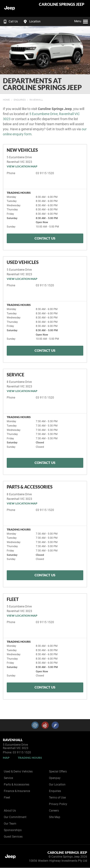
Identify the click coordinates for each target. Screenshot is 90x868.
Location (31, 21)
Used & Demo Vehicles (18, 772)
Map (6, 758)
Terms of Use (57, 798)
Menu (81, 21)
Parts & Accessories (17, 785)
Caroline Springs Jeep (62, 4)
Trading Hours (30, 758)
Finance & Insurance (17, 791)
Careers (54, 811)
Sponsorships (13, 830)
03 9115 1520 (45, 173)
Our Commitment (15, 817)
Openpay (55, 778)
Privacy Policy (58, 804)
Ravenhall (36, 100)
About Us (10, 811)
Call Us (10, 21)
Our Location (57, 785)
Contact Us (45, 238)
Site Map (55, 817)
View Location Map (22, 166)
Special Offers (58, 772)
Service (8, 778)
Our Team (10, 824)
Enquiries (20, 100)
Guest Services (13, 837)
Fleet (7, 798)
